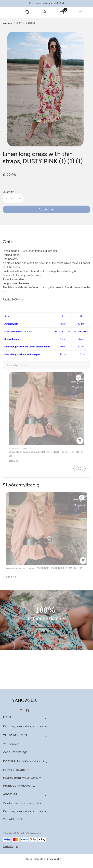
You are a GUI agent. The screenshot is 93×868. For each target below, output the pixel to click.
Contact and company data (22, 808)
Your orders (11, 748)
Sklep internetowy (43, 863)
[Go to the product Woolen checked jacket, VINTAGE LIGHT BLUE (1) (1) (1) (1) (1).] (46, 413)
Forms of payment (16, 774)
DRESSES (30, 23)
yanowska (8, 23)
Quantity (8, 192)
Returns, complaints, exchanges (25, 731)
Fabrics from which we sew (22, 782)
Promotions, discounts (19, 790)
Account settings (15, 756)
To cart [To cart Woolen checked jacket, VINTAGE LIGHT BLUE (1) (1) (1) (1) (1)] (80, 445)
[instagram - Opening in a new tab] (21, 715)
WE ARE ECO (12, 824)
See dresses (47, 636)
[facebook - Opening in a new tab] (28, 715)
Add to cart (46, 209)
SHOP (19, 23)
